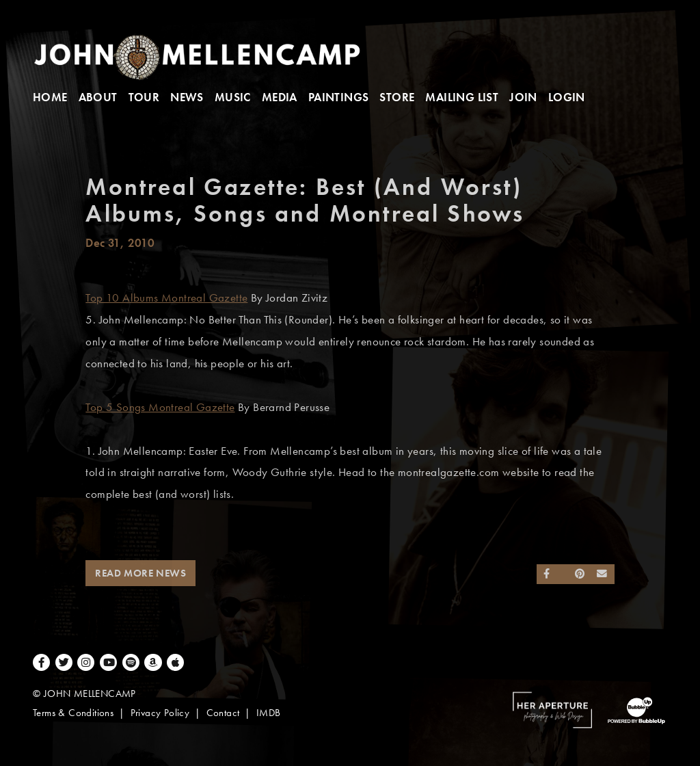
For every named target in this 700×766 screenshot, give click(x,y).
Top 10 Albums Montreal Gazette (166, 298)
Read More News (140, 573)
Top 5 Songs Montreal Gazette (160, 407)
